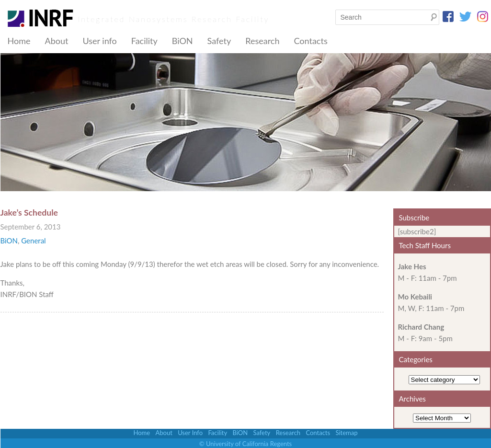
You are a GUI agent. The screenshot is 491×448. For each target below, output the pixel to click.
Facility (144, 41)
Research (262, 41)
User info (99, 41)
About (56, 41)
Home (19, 41)
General (33, 241)
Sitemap (346, 433)
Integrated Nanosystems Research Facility (174, 19)
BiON (183, 41)
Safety (219, 41)
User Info (190, 433)
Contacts (310, 41)
